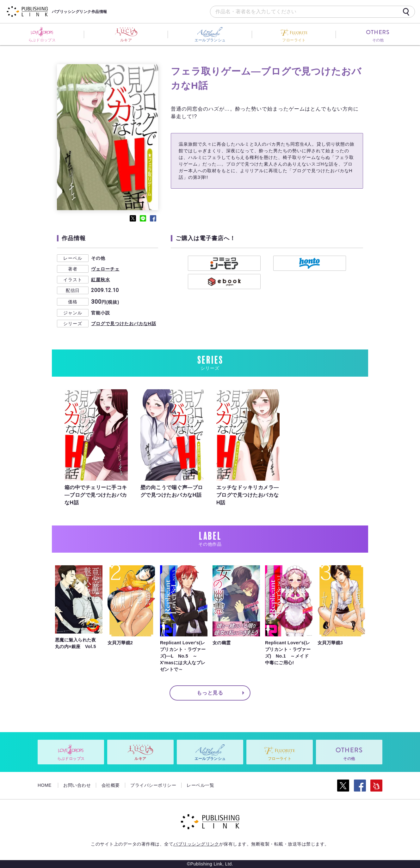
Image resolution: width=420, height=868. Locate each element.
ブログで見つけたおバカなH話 (124, 324)
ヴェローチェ (105, 269)
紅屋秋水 (101, 280)
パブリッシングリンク (196, 844)
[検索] (406, 12)
